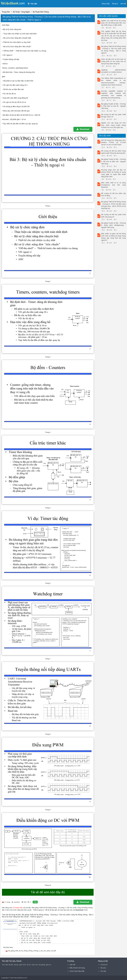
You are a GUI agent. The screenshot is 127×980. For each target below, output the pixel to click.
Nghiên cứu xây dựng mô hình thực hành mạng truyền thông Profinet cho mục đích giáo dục (113, 125)
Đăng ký (115, 4)
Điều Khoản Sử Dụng (77, 968)
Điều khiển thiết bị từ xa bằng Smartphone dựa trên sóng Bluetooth (113, 185)
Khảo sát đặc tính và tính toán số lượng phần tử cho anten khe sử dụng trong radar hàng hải (113, 61)
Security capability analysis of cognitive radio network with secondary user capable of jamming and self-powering (113, 94)
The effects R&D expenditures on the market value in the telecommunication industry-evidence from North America (113, 82)
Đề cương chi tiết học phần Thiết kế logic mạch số (113, 116)
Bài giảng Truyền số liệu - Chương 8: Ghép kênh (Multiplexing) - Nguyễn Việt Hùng (113, 225)
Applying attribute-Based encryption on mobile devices (113, 71)
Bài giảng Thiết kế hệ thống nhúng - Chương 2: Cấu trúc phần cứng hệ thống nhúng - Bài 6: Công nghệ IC (113, 50)
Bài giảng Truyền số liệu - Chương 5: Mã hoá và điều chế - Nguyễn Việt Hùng (113, 161)
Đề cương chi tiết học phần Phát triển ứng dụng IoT (113, 216)
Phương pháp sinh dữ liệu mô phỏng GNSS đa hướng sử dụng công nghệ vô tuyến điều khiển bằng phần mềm (113, 173)
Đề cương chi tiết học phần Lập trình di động (113, 194)
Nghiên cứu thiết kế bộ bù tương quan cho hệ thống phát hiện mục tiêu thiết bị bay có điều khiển (113, 23)
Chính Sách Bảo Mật (77, 971)
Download (83, 129)
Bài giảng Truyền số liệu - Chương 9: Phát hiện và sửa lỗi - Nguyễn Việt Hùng (113, 106)
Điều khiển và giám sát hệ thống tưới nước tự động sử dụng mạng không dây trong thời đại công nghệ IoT (113, 237)
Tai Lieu (103, 968)
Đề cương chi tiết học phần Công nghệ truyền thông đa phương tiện (113, 152)
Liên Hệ (123, 4)
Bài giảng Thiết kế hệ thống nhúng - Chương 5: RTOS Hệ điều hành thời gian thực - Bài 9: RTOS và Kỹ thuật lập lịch (113, 205)
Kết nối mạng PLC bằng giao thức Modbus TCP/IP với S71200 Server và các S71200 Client (113, 142)
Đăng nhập (106, 4)
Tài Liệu (103, 971)
